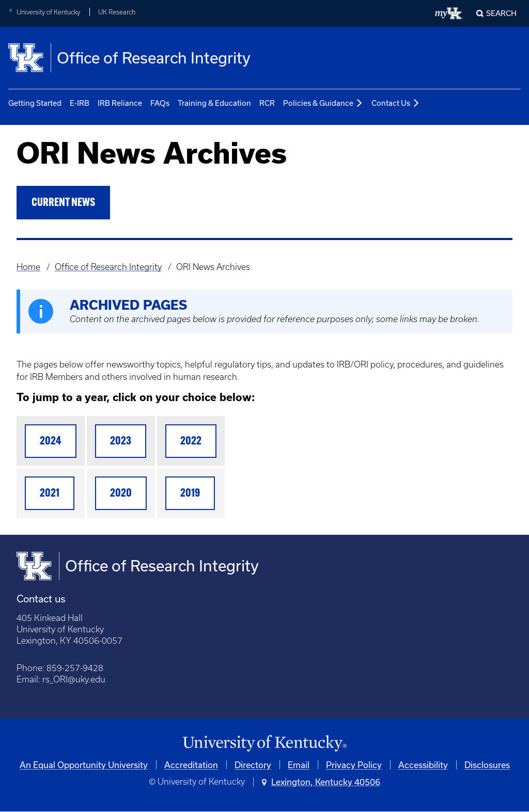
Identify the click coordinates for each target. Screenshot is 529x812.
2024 (51, 442)
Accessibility (423, 765)
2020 (121, 494)
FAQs (160, 103)
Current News (63, 203)
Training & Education (214, 103)
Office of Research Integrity (108, 267)
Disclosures (487, 765)
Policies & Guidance (323, 104)
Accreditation (191, 765)
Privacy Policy (354, 765)
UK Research (117, 12)
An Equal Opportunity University (84, 765)
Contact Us (396, 104)
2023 (121, 442)
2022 (191, 442)
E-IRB (80, 103)
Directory (253, 765)
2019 (190, 494)
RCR (267, 103)
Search (501, 13)
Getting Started (35, 103)
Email (299, 765)
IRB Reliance (120, 103)
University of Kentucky (48, 12)
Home (28, 267)
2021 (50, 494)
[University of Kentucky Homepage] (264, 744)
